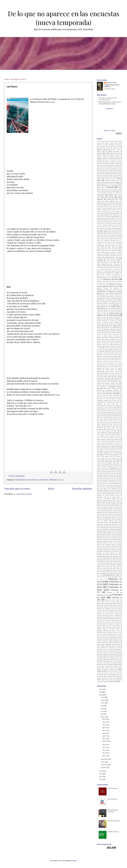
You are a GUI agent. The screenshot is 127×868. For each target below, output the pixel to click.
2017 (101, 774)
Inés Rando (107, 402)
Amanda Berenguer (117, 167)
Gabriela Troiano (114, 372)
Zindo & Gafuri (112, 681)
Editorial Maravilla (114, 319)
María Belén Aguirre (114, 504)
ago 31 (105, 756)
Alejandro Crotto (101, 157)
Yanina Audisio (116, 680)
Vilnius (105, 675)
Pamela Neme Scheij (111, 562)
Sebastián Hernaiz (102, 632)
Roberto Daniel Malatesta (113, 614)
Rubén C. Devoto (104, 621)
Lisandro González (104, 478)
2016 (101, 771)
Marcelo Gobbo (115, 501)
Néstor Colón (102, 550)
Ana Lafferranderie (112, 170)
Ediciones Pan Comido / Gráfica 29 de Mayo (109, 298)
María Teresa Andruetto (114, 516)
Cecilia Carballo (112, 216)
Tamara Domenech (104, 651)
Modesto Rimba (112, 539)
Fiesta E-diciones (103, 356)
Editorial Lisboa (101, 319)
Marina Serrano (104, 524)
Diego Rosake (101, 264)
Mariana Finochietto (103, 517)
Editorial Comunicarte (109, 310)
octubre (103, 762)
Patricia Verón (106, 565)
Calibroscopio (111, 199)
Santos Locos (116, 631)
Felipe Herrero (118, 350)
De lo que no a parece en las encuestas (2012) (108, 99)
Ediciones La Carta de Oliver (114, 290)
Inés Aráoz (114, 400)
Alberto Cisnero (102, 150)
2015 (101, 695)
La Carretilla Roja (103, 448)
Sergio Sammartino (110, 636)
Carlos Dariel (100, 206)
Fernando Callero (116, 351)
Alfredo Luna (108, 162)
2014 (101, 692)
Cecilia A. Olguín (112, 215)
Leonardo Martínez (109, 465)
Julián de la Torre (101, 441)
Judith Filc (117, 439)
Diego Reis (107, 262)
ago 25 (105, 739)
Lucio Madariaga (113, 489)
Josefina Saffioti (101, 433)
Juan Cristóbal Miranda (114, 434)
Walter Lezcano (109, 678)
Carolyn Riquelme (115, 212)
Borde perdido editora (110, 191)
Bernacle (107, 189)
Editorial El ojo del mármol (26, 480)
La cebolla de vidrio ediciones (105, 450)
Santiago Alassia (115, 629)
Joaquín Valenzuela (114, 419)
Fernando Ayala (103, 351)
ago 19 (105, 722)
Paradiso (107, 563)
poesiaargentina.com (109, 575)
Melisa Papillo (108, 536)
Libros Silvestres (118, 472)
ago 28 (105, 750)
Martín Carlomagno (110, 529)
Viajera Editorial (109, 670)
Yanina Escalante (101, 682)
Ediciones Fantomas (103, 288)
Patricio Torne (101, 567)
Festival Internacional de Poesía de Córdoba (110, 355)
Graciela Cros (103, 378)
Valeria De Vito (108, 659)
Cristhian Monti (112, 237)
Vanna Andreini (118, 663)
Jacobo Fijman (117, 409)
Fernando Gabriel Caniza (116, 353)
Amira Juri (102, 169)
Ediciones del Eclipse (103, 281)
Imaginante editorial (103, 400)
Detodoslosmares (110, 257)
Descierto (118, 256)
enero (103, 697)
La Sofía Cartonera (108, 455)
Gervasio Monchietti (109, 375)
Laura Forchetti (111, 458)
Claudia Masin (118, 228)
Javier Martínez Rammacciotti (114, 414)
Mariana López (116, 518)
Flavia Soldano (114, 356)
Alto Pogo (107, 167)
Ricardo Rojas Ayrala (107, 610)
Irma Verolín (105, 407)
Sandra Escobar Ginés (114, 627)
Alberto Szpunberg (114, 152)
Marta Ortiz (100, 529)
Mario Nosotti (100, 526)
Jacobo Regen (112, 411)
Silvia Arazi (117, 637)
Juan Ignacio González (114, 436)
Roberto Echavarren (102, 615)
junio (103, 711)
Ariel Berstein (107, 182)
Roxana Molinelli (108, 619)
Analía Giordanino (117, 174)
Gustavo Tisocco (110, 383)
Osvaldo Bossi (112, 556)
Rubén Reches (101, 622)
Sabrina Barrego (101, 626)
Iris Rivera (107, 406)
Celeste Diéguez (113, 220)
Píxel (98, 575)
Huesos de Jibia (111, 393)
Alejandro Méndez (115, 157)
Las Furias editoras (104, 456)
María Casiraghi (110, 506)
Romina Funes (112, 617)
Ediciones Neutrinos (115, 297)
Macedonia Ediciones (111, 490)
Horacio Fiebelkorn (102, 392)
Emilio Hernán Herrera (110, 334)
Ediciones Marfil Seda (102, 297)
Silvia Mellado (103, 641)
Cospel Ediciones (101, 237)
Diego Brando (111, 259)
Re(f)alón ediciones (109, 607)
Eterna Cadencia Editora (110, 341)
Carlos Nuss (110, 206)
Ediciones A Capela (103, 271)
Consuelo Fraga (115, 235)
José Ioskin (119, 429)
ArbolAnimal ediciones (111, 180)
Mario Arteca (116, 524)
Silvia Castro (109, 639)
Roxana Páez (119, 619)
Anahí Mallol (106, 174)
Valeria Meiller (118, 659)
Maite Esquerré (101, 494)
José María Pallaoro (105, 431)
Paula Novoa (112, 568)
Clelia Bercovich (116, 230)
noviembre (104, 765)
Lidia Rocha (102, 473)
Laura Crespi (100, 458)
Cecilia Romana (101, 220)
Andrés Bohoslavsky (114, 177)
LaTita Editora (116, 456)
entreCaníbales (113, 338)
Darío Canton (108, 249)
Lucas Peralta (112, 483)
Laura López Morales (103, 461)
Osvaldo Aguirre (101, 556)
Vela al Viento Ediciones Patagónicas (109, 664)
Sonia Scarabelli (101, 648)
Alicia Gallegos (118, 162)
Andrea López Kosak (114, 175)
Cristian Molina (112, 239)
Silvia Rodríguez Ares (102, 643)
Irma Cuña (115, 406)
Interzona (115, 402)
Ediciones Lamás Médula (107, 293)
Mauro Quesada (112, 534)
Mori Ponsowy (118, 541)
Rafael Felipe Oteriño (103, 602)
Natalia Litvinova (110, 546)
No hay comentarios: (17, 476)
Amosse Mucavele (112, 169)
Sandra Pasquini (102, 629)
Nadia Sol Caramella (115, 543)
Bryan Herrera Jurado (116, 195)
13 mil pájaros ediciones (103, 141)
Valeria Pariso (103, 661)
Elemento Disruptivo (110, 329)
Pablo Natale (107, 560)
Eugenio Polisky (101, 344)
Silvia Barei (100, 639)
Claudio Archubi (104, 230)
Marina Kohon (118, 522)
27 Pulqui (114, 141)
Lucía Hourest (117, 485)
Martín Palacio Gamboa (110, 531)
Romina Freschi (101, 617)
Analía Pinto (102, 175)
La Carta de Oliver (115, 448)
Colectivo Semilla (112, 232)
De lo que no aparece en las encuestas (109, 251)
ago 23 (105, 733)
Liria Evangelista (118, 477)
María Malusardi (109, 512)
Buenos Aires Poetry (106, 196)
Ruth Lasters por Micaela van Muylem (109, 624)
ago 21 (105, 728)
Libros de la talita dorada (112, 470)
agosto (103, 717)
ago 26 (105, 745)
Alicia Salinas (101, 165)
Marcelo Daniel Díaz (113, 499)
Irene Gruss (111, 404)
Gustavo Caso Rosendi (109, 382)
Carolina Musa (116, 210)
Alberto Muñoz (101, 152)
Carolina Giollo (116, 208)
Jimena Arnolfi (118, 417)
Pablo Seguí (100, 562)
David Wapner (118, 249)
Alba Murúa (106, 148)
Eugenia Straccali (115, 343)
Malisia (110, 494)
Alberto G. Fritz (115, 150)
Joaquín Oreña (103, 419)
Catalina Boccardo (111, 213)
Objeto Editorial (110, 553)
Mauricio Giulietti (101, 534)
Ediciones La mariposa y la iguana (111, 291)
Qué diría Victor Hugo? (113, 600)
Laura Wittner (116, 461)
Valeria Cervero (112, 83)
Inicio (51, 489)
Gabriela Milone (109, 370)
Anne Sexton (111, 179)
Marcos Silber (112, 502)
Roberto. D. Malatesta (115, 615)
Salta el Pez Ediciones (114, 626)
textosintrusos (116, 654)
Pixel (119, 573)
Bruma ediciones (108, 193)
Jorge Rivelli (111, 428)
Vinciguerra (112, 675)
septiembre (105, 759)
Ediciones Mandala (114, 295)
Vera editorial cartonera (103, 666)
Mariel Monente (109, 521)
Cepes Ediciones (108, 222)
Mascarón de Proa (114, 533)
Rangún (99, 604)
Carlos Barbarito (117, 203)
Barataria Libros (107, 186)
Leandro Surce (112, 463)
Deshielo (99, 257)
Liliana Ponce (107, 477)
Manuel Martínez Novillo (112, 495)
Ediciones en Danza (112, 286)
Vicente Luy (109, 671)
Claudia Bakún (108, 229)
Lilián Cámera (112, 473)
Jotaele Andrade (112, 433)
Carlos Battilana (104, 205)
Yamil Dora (107, 680)
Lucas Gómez (118, 482)
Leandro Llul (100, 463)
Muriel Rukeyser (103, 543)
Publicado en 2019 (103, 595)
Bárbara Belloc (101, 187)
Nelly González (118, 548)
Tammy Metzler (103, 653)
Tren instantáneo (110, 656)
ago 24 (105, 736)
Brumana (118, 193)
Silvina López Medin (103, 644)
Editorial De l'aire (108, 312)
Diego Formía (110, 261)
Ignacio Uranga (116, 399)
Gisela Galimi (107, 377)
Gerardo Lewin (111, 373)
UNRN (118, 656)
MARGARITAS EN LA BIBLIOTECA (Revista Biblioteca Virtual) (110, 103)
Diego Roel (116, 262)
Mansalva (99, 495)
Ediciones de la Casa (103, 276)
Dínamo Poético (113, 266)
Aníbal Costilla (101, 179)
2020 (101, 777)
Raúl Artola (118, 604)
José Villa (117, 431)
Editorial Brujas (107, 308)
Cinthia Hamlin (118, 225)
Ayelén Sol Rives (109, 184)
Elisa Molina (117, 331)
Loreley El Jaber (107, 482)
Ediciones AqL (116, 271)
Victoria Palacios (109, 673)
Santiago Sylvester (103, 631)
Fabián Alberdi (101, 346)
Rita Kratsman (110, 612)
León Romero (12, 86)
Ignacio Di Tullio (104, 399)
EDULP (111, 324)
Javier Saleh (112, 416)
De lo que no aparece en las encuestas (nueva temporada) (64, 18)
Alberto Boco (116, 148)
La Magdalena (106, 453)
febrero (103, 700)
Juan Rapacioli (111, 438)
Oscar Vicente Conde (115, 555)
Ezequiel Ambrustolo (114, 344)
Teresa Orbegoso (104, 654)
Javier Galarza (107, 412)
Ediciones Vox (117, 305)
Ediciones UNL (106, 305)
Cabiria (109, 198)
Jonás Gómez (106, 423)
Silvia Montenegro (114, 641)
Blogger (74, 861)
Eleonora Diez (108, 331)
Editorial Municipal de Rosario (106, 321)
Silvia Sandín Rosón (115, 643)
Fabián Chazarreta (111, 346)
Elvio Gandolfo (112, 333)
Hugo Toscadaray (107, 397)
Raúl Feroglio (100, 605)
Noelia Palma (103, 551)
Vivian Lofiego (107, 676)
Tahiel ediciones (117, 649)
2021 (101, 779)
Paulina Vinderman (117, 570)
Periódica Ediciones (110, 573)
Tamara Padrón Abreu (116, 651)
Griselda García (111, 380)
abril (102, 706)
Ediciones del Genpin (116, 281)
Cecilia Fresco (108, 218)
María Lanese (114, 509)
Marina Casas (108, 523)
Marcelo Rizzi (101, 502)
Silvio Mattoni (101, 646)
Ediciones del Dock (111, 279)
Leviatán (112, 468)
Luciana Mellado (117, 487)
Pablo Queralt (117, 560)
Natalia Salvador (108, 548)
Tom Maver (100, 656)
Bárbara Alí (117, 186)
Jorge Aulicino (116, 422)
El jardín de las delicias (111, 326)
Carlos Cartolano (116, 205)
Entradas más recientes (17, 489)
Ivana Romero (107, 409)
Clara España (112, 227)
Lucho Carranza (107, 485)
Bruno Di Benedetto (103, 194)
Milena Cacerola (101, 539)
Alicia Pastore (116, 163)
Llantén (120, 478)
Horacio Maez (112, 392)
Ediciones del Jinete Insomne (107, 283)
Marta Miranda (117, 528)
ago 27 (105, 747)
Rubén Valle (110, 622)
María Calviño (100, 506)
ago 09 (105, 719)
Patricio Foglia (116, 565)
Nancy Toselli (101, 545)
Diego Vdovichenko (115, 264)
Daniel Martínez (112, 246)
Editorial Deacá (114, 313)
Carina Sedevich (110, 201)
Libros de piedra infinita (104, 472)
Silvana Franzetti (108, 638)
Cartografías (100, 213)
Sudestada (112, 648)
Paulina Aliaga (106, 570)
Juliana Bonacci (112, 441)
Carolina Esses (107, 208)
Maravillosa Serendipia (103, 497)
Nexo (109, 550)
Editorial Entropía (102, 317)
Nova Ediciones (113, 551)
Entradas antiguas (82, 489)
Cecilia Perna (117, 218)
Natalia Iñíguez (111, 545)
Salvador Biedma (101, 627)
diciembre (104, 767)
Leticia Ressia (112, 467)
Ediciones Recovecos (106, 300)
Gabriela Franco (110, 368)
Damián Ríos (111, 244)
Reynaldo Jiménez (110, 609)
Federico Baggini (108, 350)
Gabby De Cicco (108, 366)
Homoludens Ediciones (112, 390)
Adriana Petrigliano (109, 145)
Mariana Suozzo (101, 519)
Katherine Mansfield (114, 445)
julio (102, 714)
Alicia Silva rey (112, 165)
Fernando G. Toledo (102, 353)
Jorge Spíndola (110, 429)
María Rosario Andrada (111, 514)
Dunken (118, 268)
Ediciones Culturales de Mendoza (110, 274)
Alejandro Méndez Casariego (105, 158)
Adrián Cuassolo (110, 143)
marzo (103, 703)
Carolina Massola (102, 210)
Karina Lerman (116, 443)
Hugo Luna (113, 395)
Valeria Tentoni (113, 661)
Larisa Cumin (119, 455)
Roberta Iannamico (114, 821)
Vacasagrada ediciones (103, 658)
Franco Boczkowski (110, 365)
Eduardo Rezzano (102, 324)
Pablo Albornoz (108, 558)
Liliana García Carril (111, 475)
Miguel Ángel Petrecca (105, 538)
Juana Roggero (108, 440)
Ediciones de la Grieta (109, 278)
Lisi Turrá (113, 478)
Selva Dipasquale (108, 634)
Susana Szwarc (106, 649)
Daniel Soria (111, 247)
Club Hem (100, 232)
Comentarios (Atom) (23, 494)
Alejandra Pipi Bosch (114, 155)
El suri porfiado (113, 327)
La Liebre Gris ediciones (109, 451)
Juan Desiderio (101, 436)
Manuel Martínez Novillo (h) (113, 811)
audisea (99, 184)
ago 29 (105, 753)
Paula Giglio (112, 567)
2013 (101, 689)
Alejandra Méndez (102, 155)
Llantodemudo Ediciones (106, 480)
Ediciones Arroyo (101, 273)
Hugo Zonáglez (118, 397)
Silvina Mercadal (116, 644)
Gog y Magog (118, 377)
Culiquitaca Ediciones (110, 240)
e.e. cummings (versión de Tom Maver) (108, 269)
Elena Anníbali (112, 799)
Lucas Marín (102, 484)
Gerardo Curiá (101, 373)
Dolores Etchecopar (108, 268)
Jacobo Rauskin (101, 411)
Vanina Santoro (107, 663)
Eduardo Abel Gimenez (112, 322)
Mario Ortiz (109, 526)
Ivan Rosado (114, 407)
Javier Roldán (103, 416)
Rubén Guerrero (116, 621)
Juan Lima (100, 438)
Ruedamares (119, 622)
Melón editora (118, 536)
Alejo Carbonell (110, 160)
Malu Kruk (117, 494)
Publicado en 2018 (113, 592)
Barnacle (110, 187)
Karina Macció (101, 445)
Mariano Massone (112, 519)
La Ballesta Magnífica (116, 446)
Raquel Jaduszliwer (108, 604)
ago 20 (105, 725)
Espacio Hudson (110, 339)
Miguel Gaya (117, 538)
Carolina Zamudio (102, 212)
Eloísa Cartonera (101, 333)
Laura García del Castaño (112, 460)
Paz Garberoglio (112, 572)
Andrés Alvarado (101, 177)
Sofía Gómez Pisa (114, 646)
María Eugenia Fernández (111, 507)
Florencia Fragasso (110, 358)
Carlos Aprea (107, 203)
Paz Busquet (102, 572)
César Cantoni (105, 223)
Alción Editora (101, 153)
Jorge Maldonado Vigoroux (110, 426)
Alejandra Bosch (115, 153)
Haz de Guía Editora (111, 385)
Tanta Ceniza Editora (116, 653)
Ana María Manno (113, 172)
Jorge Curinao (101, 424)
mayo (103, 708)
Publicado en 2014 (56, 480)
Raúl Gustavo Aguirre (112, 605)
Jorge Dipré (113, 424)
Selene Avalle (113, 632)
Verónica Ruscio (109, 668)
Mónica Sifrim (109, 541)
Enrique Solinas (101, 338)
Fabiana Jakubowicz (110, 348)
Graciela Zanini (101, 380)
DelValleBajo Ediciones (110, 254)
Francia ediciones (108, 363)
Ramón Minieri (116, 602)
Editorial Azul (104, 307)
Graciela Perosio (115, 378)
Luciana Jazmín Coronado (104, 487)
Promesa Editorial (112, 577)
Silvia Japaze (119, 639)
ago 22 (105, 730)
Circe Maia (102, 227)
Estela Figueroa (113, 788)
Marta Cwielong (107, 528)
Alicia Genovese (104, 163)
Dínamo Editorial (102, 266)
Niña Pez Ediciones (117, 550)
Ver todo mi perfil (109, 89)
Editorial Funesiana (115, 317)
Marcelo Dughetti (102, 500)
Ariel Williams (116, 182)
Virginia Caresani (113, 832)
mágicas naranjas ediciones (112, 492)
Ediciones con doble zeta (115, 272)
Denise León (109, 255)
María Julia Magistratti (102, 509)
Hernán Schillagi (111, 389)
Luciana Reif (102, 489)
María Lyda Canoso (112, 511)
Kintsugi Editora (102, 446)
